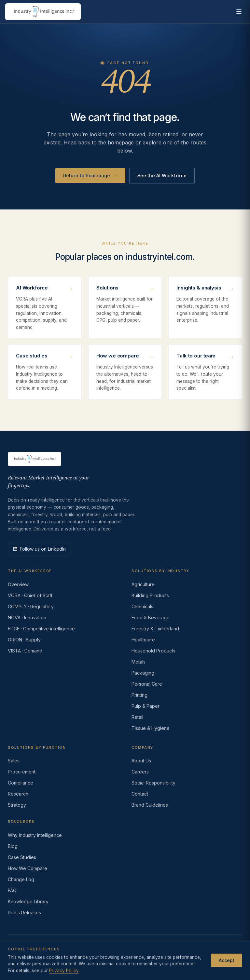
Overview (18, 584)
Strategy (17, 805)
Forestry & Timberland (155, 629)
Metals (139, 662)
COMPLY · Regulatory (31, 606)
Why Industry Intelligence (35, 835)
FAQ (12, 890)
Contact (140, 794)
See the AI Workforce (162, 175)
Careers (140, 772)
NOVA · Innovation (27, 618)
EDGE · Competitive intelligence (41, 629)
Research (18, 794)
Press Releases (24, 913)
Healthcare (143, 640)
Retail (137, 717)
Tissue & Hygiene (151, 728)
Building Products (150, 595)
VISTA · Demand (25, 651)
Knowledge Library (28, 901)
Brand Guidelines (150, 805)
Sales (14, 761)
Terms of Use (57, 956)
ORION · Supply (24, 640)
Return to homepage (90, 176)
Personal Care (147, 684)
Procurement (22, 772)
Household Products (153, 651)
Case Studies (22, 857)
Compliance (21, 783)
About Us (141, 761)
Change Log (21, 879)
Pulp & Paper (146, 706)
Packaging (143, 673)
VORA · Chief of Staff (30, 595)
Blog (13, 846)
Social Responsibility (153, 783)
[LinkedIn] (40, 549)
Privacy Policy (22, 956)
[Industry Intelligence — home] (43, 12)
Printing (139, 695)
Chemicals (142, 606)
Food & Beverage (151, 618)
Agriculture (143, 584)
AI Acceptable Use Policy (184, 956)
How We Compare (28, 868)
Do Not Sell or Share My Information (115, 956)
